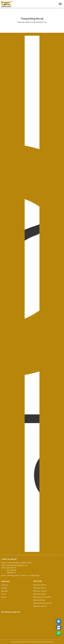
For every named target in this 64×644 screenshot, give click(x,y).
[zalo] (59, 628)
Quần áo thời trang (39, 600)
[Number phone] (59, 633)
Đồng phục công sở (40, 594)
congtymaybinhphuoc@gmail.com (16, 565)
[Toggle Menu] (60, 4)
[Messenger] (59, 621)
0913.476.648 (11, 570)
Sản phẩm (4, 591)
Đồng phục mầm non (40, 585)
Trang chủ (4, 585)
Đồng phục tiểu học (40, 588)
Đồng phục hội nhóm (40, 606)
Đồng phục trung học (40, 591)
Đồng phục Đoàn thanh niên (42, 603)
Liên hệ (4, 597)
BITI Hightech (50, 642)
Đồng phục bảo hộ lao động (42, 597)
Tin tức (3, 594)
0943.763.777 (11, 568)
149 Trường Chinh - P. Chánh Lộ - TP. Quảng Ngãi (23, 575)
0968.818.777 (11, 573)
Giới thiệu (4, 588)
